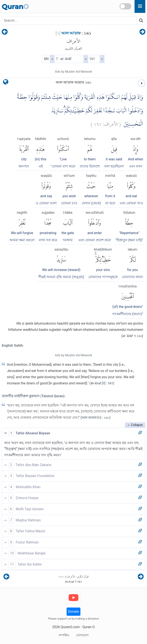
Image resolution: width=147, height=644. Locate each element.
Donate (74, 612)
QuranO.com (70, 627)
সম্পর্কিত (64, 635)
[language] (6, 83)
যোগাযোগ (82, 635)
